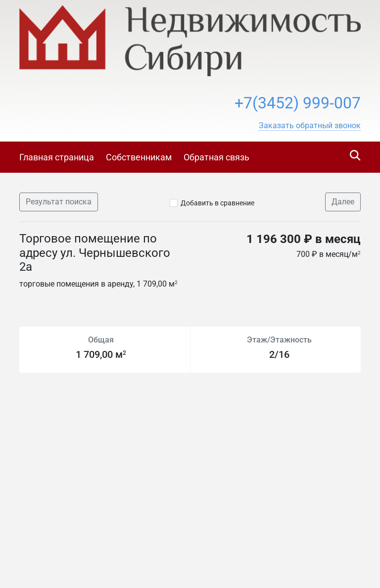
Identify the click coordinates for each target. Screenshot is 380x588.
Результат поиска (59, 202)
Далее (343, 202)
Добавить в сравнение (217, 203)
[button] (310, 126)
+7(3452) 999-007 (298, 103)
